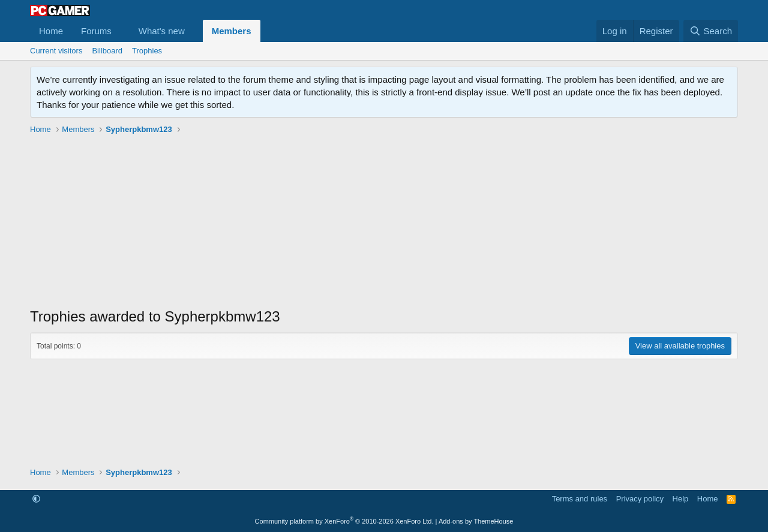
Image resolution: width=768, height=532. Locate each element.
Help (681, 499)
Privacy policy (640, 499)
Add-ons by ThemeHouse (476, 521)
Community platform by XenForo (344, 521)
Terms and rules (580, 499)
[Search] (711, 31)
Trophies (147, 51)
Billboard (107, 51)
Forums (96, 31)
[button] (121, 31)
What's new (162, 31)
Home (51, 31)
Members (232, 31)
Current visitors (56, 51)
